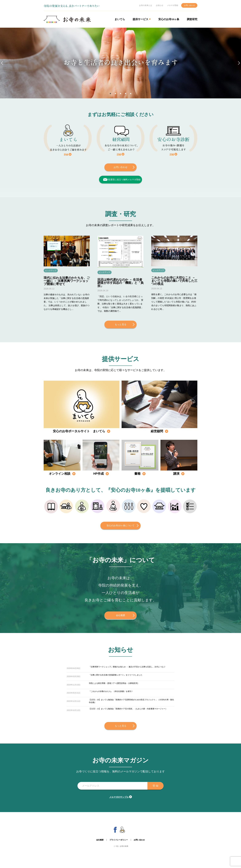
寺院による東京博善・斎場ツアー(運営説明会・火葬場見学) (113, 687)
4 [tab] (126, 93)
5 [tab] (132, 93)
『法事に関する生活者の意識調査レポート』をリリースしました (116, 679)
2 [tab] (115, 93)
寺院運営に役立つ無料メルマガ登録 (121, 179)
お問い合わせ (189, 5)
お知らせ (160, 5)
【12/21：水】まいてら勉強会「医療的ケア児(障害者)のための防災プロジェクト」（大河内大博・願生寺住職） (131, 705)
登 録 (153, 791)
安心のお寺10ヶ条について (120, 528)
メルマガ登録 (173, 5)
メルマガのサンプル (119, 802)
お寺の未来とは (146, 5)
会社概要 (120, 618)
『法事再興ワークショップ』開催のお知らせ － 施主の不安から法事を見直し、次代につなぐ (127, 671)
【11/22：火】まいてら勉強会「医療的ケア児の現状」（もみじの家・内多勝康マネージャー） (128, 715)
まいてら (120, 19)
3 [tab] (120, 93)
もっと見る (120, 327)
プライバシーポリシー (119, 845)
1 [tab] (109, 93)
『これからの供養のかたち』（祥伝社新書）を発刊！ (111, 695)
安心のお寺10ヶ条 (169, 19)
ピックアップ (52, 273)
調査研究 (192, 19)
